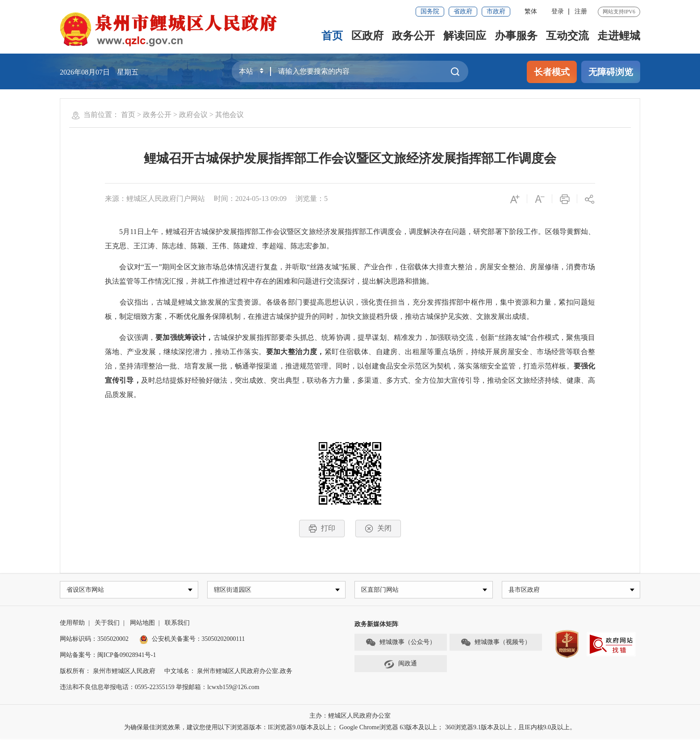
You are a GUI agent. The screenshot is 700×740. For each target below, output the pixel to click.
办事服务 (516, 36)
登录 (558, 11)
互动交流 (567, 36)
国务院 (430, 11)
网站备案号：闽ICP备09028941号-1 (108, 656)
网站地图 (142, 624)
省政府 (463, 11)
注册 (581, 11)
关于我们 (107, 624)
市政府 (496, 11)
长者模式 (552, 72)
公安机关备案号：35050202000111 (192, 640)
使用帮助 (72, 624)
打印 (322, 529)
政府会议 (193, 115)
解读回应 (465, 36)
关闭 (378, 529)
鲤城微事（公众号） (400, 644)
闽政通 (400, 665)
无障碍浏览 (611, 72)
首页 (332, 36)
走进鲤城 (619, 36)
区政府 (367, 36)
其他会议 (229, 115)
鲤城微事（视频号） (496, 644)
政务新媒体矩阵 (376, 625)
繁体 (531, 11)
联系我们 (177, 624)
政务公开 (413, 36)
